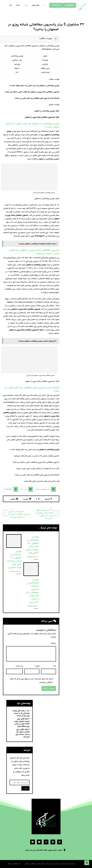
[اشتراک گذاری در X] (38, 499)
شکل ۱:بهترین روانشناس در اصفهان (47, 111)
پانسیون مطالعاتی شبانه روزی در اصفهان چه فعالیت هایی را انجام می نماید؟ (32, 92)
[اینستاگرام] (46, 842)
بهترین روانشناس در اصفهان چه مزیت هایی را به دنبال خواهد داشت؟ (35, 86)
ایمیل (37, 666)
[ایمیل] (33, 842)
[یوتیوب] (39, 842)
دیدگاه (53, 643)
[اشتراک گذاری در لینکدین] (14, 499)
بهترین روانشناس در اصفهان (36, 265)
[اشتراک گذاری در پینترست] (27, 499)
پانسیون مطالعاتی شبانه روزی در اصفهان (26, 309)
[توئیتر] (53, 842)
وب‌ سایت (19, 666)
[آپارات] (60, 842)
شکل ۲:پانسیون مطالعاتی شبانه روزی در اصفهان (42, 117)
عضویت (25, 788)
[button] (55, 39)
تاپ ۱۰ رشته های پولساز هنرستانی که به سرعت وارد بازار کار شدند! (21, 713)
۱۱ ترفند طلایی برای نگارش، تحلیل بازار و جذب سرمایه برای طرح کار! (22, 733)
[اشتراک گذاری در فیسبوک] (48, 499)
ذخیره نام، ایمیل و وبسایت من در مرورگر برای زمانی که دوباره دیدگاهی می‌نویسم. (31, 681)
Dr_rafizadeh (8, 489)
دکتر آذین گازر (38, 149)
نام (54, 666)
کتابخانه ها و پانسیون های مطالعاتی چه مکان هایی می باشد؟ (37, 98)
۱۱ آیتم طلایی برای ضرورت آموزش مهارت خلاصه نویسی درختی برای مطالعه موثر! (22, 723)
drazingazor (40, 236)
